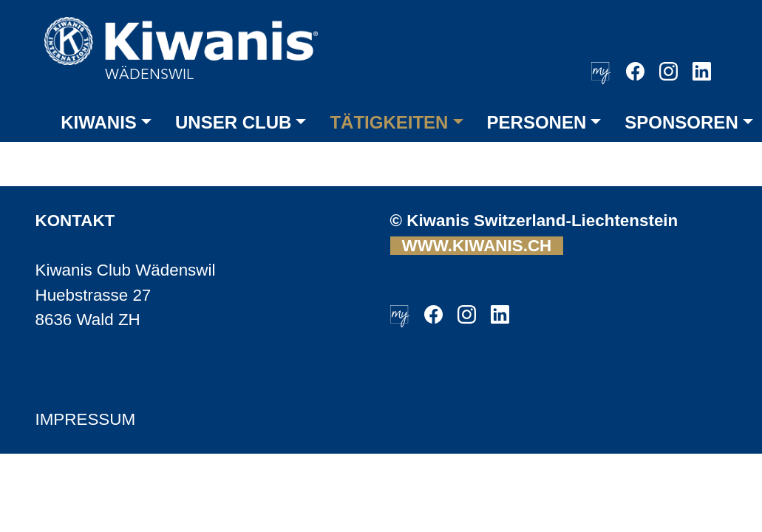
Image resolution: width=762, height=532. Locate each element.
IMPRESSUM (86, 419)
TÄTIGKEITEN (389, 122)
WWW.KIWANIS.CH (477, 246)
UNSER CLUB (233, 122)
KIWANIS (99, 122)
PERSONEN (537, 122)
